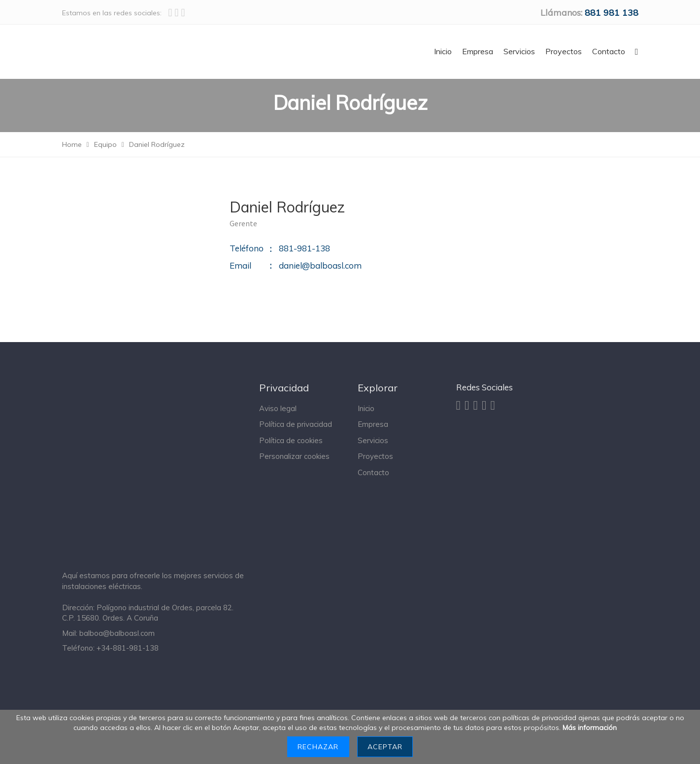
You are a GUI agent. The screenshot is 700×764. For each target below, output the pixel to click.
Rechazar (318, 747)
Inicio (366, 408)
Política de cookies (291, 440)
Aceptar (385, 747)
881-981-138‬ (304, 248)
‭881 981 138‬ (612, 13)
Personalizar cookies (294, 456)
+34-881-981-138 (128, 648)
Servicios (373, 440)
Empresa (373, 424)
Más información (590, 728)
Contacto (373, 472)
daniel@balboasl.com (320, 265)
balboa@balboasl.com (117, 633)
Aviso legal (278, 408)
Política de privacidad (296, 424)
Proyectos (375, 456)
